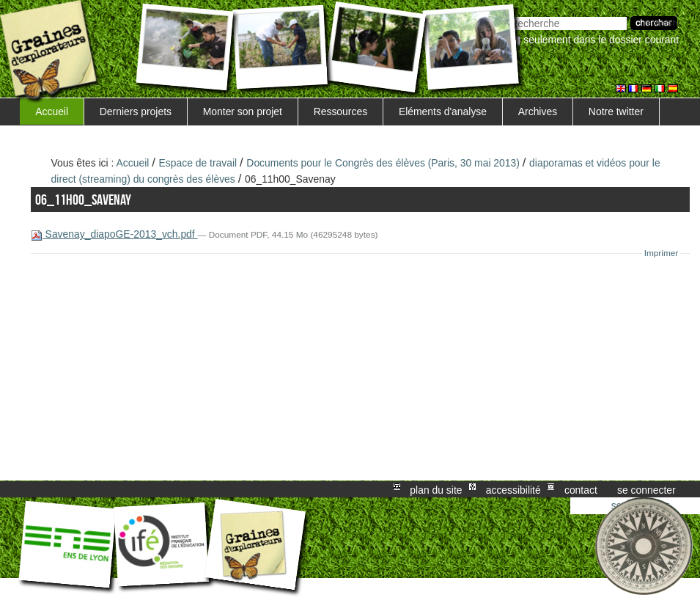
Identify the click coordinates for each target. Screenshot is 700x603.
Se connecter (646, 489)
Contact (581, 489)
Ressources (340, 112)
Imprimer (662, 253)
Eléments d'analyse (443, 112)
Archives (538, 112)
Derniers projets (136, 112)
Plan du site (436, 489)
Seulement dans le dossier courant (601, 40)
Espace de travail (198, 163)
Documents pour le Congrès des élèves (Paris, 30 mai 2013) (383, 163)
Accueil (52, 112)
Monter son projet (243, 112)
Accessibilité (513, 489)
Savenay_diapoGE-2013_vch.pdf (114, 234)
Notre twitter (616, 112)
